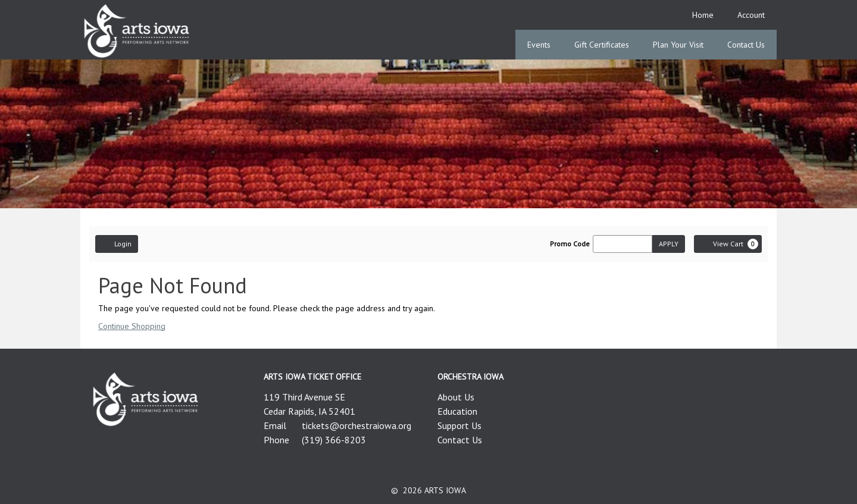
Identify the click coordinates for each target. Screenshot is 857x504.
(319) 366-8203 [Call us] (334, 440)
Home (703, 15)
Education (457, 411)
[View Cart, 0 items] (728, 244)
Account (751, 15)
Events (539, 45)
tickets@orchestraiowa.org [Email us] (356, 425)
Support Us (459, 425)
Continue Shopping (132, 326)
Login (117, 243)
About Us (456, 397)
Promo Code (570, 244)
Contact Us (746, 45)
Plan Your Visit (678, 45)
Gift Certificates (602, 45)
